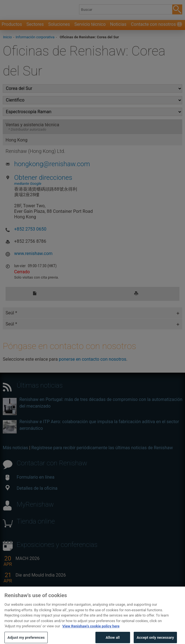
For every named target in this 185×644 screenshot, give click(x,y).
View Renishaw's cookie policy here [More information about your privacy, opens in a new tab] (91, 634)
